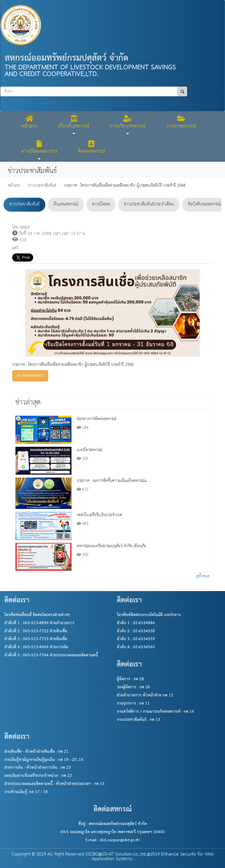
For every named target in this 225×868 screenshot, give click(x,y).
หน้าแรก (14, 186)
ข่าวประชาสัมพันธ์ (42, 186)
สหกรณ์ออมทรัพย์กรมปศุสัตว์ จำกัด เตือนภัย (111, 546)
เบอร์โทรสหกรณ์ (90, 450)
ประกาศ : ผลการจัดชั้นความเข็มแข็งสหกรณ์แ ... (114, 481)
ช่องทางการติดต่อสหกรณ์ (97, 419)
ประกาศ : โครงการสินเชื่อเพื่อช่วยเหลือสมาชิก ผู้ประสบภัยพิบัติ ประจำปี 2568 (125, 186)
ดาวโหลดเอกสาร (30, 376)
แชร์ (15, 248)
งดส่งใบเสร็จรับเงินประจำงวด (99, 515)
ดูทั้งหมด (203, 576)
